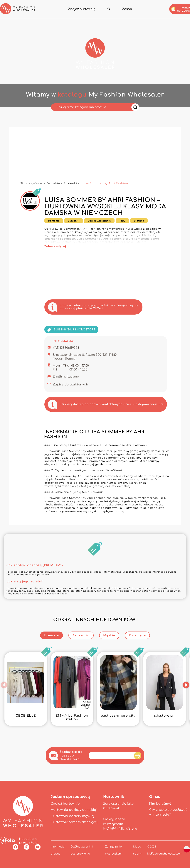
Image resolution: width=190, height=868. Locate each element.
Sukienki (70, 183)
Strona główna (32, 183)
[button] (4, 685)
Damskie (53, 183)
